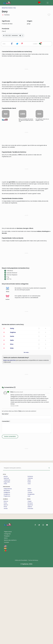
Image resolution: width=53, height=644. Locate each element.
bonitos (8, 374)
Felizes (29, 566)
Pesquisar (7, 613)
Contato (7, 619)
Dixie (12, 425)
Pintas (5, 583)
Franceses (30, 585)
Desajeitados (31, 571)
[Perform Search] (49, 545)
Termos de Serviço (33, 637)
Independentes (8, 566)
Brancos (6, 578)
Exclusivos (30, 553)
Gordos (6, 585)
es (6, 625)
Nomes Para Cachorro (7, 8)
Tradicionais (7, 557)
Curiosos (30, 569)
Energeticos (7, 571)
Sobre (6, 615)
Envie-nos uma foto (10, 437)
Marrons (6, 582)
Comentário (6, 498)
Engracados (7, 559)
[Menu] (48, 3)
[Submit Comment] (10, 513)
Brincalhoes (7, 567)
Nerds (29, 557)
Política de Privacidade (21, 637)
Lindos (5, 560)
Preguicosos (7, 573)
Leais (29, 573)
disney (8, 366)
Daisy (12, 405)
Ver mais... (27, 429)
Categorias (7, 611)
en (6, 623)
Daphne (13, 409)
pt (6, 627)
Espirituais (6, 555)
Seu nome (5, 491)
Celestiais (30, 555)
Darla (12, 413)
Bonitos (6, 553)
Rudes (29, 559)
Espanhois (30, 582)
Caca (29, 560)
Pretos (5, 580)
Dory (15, 8)
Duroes (30, 567)
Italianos (30, 583)
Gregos (30, 578)
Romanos (30, 580)
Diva (12, 421)
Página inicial (8, 608)
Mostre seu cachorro (10, 617)
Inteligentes (7, 569)
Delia (12, 417)
